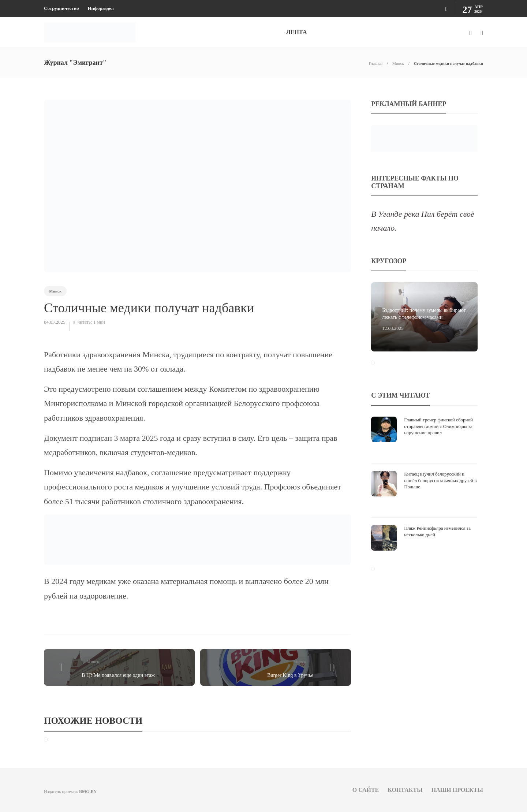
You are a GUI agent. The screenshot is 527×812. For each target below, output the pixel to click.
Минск (398, 63)
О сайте (366, 790)
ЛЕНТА (296, 32)
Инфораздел (100, 8)
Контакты (405, 790)
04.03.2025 (55, 322)
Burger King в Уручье (290, 675)
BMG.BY (88, 791)
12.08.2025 (393, 328)
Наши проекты (457, 790)
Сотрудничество (61, 8)
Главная (376, 63)
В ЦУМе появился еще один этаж (118, 675)
